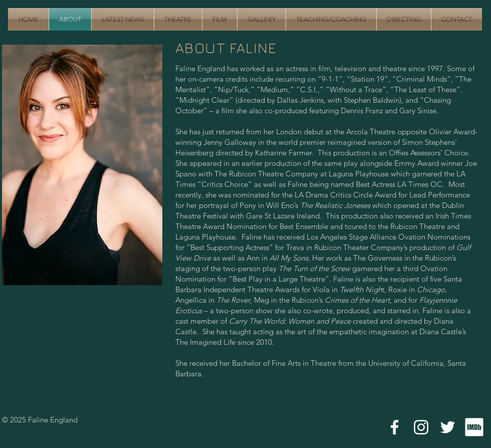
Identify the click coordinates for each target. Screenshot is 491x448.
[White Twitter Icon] (448, 427)
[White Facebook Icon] (395, 427)
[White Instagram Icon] (421, 427)
